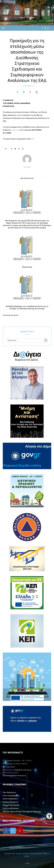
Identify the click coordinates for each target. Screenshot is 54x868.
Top (27, 863)
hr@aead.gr (15, 130)
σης (14, 792)
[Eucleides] (50, 816)
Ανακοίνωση (27, 267)
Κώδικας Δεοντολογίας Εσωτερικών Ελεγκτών (22, 812)
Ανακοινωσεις (28, 86)
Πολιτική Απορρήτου (11, 796)
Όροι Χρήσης (8, 792)
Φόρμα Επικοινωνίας (11, 805)
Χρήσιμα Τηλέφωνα (10, 802)
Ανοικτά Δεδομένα (10, 799)
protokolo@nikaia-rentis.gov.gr (15, 776)
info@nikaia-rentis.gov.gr (23, 770)
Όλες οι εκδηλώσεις (11, 808)
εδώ (33, 139)
